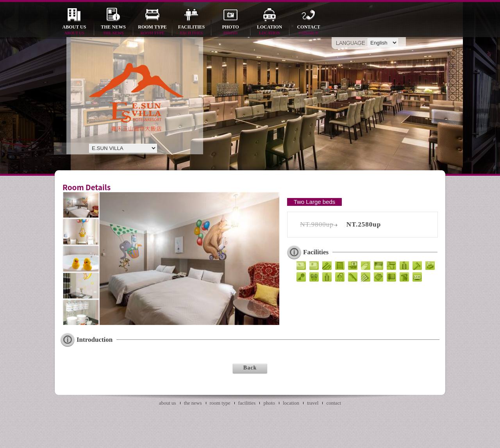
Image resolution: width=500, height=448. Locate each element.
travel (313, 403)
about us (74, 30)
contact (309, 30)
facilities (191, 30)
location (270, 30)
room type (152, 30)
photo (230, 30)
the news (113, 30)
